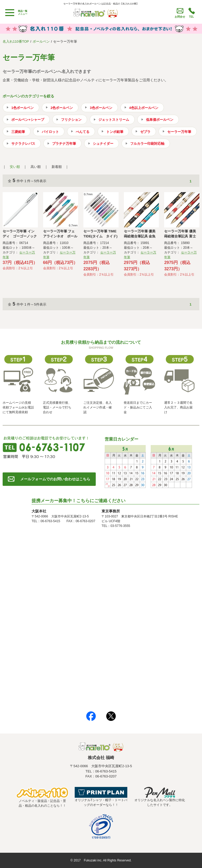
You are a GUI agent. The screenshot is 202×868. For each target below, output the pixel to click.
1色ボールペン (22, 108)
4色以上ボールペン (144, 108)
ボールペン (41, 41)
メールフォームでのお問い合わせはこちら (55, 479)
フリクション (71, 120)
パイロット (50, 132)
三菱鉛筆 (18, 132)
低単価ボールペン (160, 120)
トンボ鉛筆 (115, 132)
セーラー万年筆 (179, 132)
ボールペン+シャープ (28, 120)
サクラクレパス (23, 144)
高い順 (36, 167)
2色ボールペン (62, 108)
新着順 (57, 167)
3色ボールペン (101, 108)
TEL (192, 17)
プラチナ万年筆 (64, 144)
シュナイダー (103, 144)
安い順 (15, 167)
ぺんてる (83, 132)
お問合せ (180, 17)
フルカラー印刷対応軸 (147, 144)
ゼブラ (145, 132)
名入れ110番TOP (16, 41)
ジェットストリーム (114, 120)
